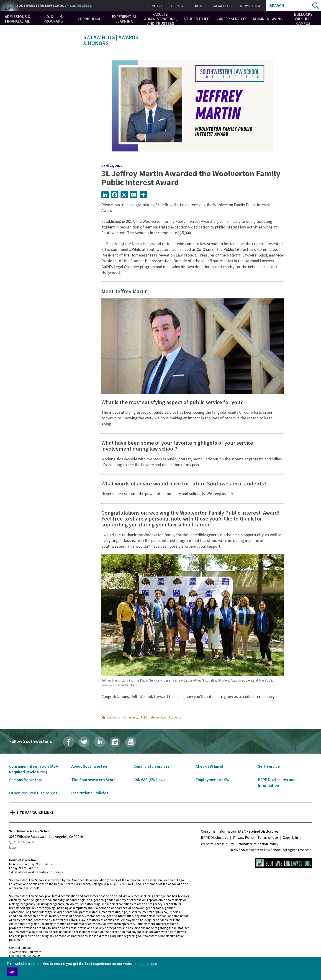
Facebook (69, 742)
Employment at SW (213, 780)
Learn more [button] (148, 964)
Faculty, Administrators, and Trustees (160, 19)
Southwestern (54, 6)
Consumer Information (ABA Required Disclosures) (240, 831)
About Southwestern (90, 766)
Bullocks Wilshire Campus (303, 19)
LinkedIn (100, 742)
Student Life (196, 19)
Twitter (84, 742)
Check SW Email (209, 766)
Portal (198, 6)
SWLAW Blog (222, 6)
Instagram (115, 742)
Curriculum (89, 19)
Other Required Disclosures (33, 793)
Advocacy (114, 717)
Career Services (232, 19)
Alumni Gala (250, 6)
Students (175, 717)
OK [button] (12, 972)
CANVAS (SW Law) (149, 780)
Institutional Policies (90, 793)
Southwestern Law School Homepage (283, 863)
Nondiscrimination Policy (258, 844)
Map (12, 847)
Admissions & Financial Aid (18, 19)
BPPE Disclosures (215, 837)
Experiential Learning (125, 19)
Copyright (291, 837)
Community (131, 717)
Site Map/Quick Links (35, 812)
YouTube (131, 742)
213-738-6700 (24, 842)
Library (177, 6)
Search (277, 6)
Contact (155, 6)
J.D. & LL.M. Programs (53, 19)
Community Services (152, 766)
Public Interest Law (154, 717)
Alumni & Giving (268, 19)
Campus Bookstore (26, 780)
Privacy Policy (244, 837)
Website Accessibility (217, 844)
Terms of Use (268, 837)
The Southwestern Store (94, 780)
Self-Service (269, 766)
